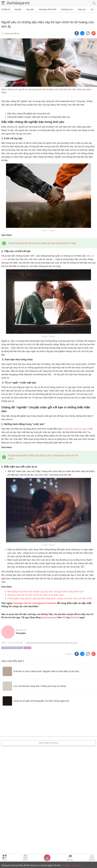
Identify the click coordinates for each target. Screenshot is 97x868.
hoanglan (21, 629)
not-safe (28, 643)
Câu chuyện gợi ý (13, 657)
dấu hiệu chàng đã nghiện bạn (12, 643)
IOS (64, 613)
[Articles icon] (25, 858)
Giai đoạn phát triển (43, 9)
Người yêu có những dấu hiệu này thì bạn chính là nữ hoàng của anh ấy (52, 638)
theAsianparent (49, 613)
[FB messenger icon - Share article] (82, 29)
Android (75, 613)
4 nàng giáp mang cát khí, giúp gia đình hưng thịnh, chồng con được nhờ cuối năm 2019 (50, 594)
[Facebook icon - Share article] (77, 29)
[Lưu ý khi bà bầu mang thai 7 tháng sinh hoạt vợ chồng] (34, 682)
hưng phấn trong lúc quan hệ (76, 424)
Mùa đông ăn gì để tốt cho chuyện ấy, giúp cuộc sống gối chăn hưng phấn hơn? (46, 587)
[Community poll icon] (92, 858)
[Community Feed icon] (70, 858)
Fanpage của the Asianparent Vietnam (34, 599)
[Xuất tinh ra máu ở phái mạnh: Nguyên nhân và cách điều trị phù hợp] (41, 667)
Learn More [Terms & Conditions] (66, 865)
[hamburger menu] (3, 3)
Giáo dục (74, 9)
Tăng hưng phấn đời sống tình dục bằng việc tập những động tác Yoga (42, 239)
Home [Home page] (3, 638)
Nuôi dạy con (61, 9)
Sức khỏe (85, 9)
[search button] (94, 3)
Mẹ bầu (17, 9)
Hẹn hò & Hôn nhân (16, 638)
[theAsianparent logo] (18, 3)
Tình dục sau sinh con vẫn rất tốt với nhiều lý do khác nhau (35, 591)
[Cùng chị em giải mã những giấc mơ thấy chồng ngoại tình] (36, 697)
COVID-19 (6, 9)
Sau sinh (27, 9)
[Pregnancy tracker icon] (47, 858)
